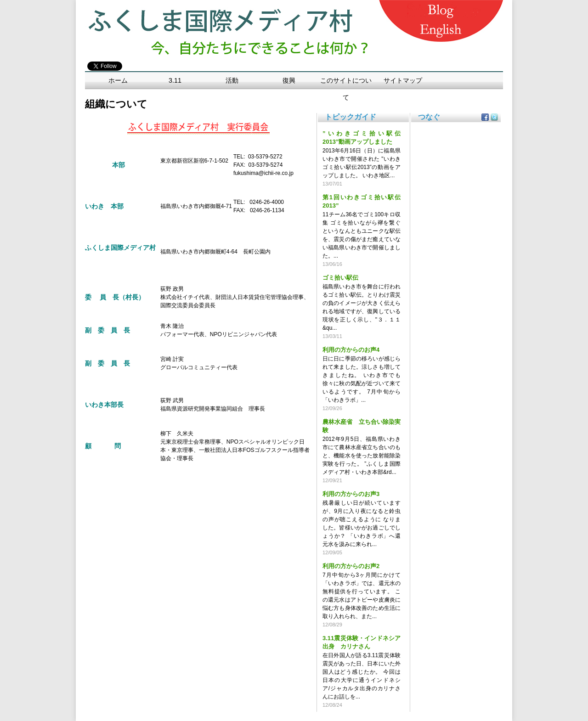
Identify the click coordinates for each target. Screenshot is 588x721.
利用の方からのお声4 (351, 350)
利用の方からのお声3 (351, 494)
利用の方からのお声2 (351, 566)
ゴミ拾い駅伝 (340, 278)
